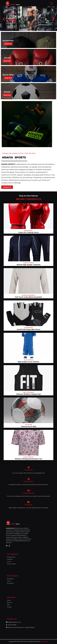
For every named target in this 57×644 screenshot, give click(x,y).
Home (9, 600)
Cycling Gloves (11, 557)
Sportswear (10, 579)
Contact (9, 607)
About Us (9, 603)
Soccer (9, 562)
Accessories (10, 583)
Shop (8, 605)
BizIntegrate (45, 641)
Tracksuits (10, 559)
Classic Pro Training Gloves (28, 232)
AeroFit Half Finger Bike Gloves (29, 329)
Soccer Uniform (11, 564)
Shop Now (8, 44)
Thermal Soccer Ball (28, 426)
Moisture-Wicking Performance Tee (28, 459)
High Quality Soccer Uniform (28, 362)
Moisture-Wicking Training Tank (29, 394)
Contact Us (7, 187)
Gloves (9, 581)
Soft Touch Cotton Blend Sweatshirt (28, 297)
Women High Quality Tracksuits (29, 265)
